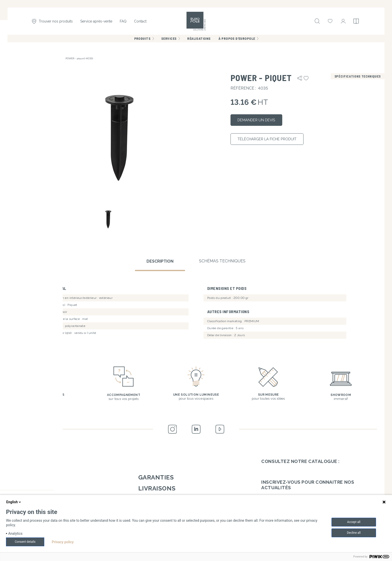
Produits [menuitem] (142, 40)
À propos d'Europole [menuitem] (237, 40)
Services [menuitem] (169, 40)
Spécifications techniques (358, 76)
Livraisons (157, 487)
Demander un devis (259, 121)
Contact (140, 22)
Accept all (354, 522)
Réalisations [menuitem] (199, 40)
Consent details (25, 542)
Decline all (354, 533)
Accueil (20, 58)
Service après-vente (96, 22)
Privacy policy (63, 542)
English (14, 502)
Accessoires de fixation (45, 58)
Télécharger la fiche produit (272, 141)
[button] (119, 135)
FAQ (123, 22)
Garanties (156, 476)
